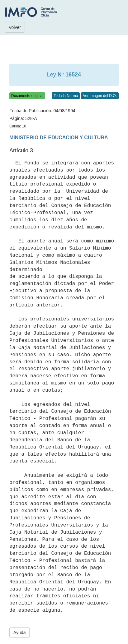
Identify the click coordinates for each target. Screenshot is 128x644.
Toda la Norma (66, 96)
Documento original (27, 96)
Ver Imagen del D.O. (100, 96)
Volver (15, 27)
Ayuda (19, 632)
